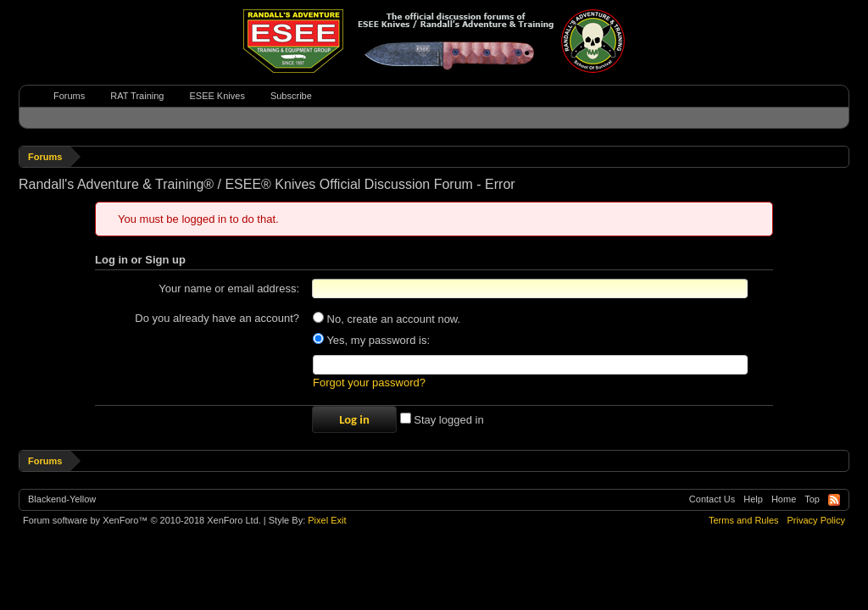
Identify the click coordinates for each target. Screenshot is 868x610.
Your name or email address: (229, 288)
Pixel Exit (327, 520)
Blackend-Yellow (62, 499)
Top (812, 499)
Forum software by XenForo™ (142, 520)
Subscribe (291, 96)
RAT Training (137, 96)
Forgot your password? (369, 383)
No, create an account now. (387, 319)
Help (753, 499)
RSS (834, 500)
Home (784, 499)
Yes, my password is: (371, 340)
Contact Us (712, 499)
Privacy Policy (816, 520)
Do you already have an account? (217, 318)
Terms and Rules (744, 520)
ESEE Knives (217, 96)
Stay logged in (442, 420)
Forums (69, 96)
